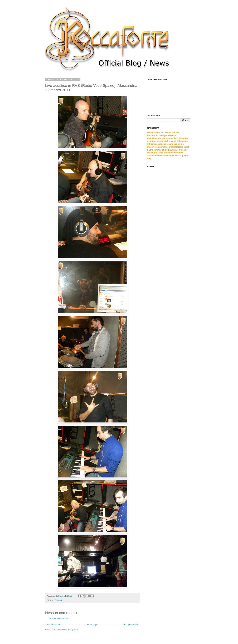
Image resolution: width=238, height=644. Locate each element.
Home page (92, 625)
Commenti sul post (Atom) (66, 630)
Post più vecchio (131, 625)
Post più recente (54, 625)
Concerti (58, 600)
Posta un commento (59, 619)
